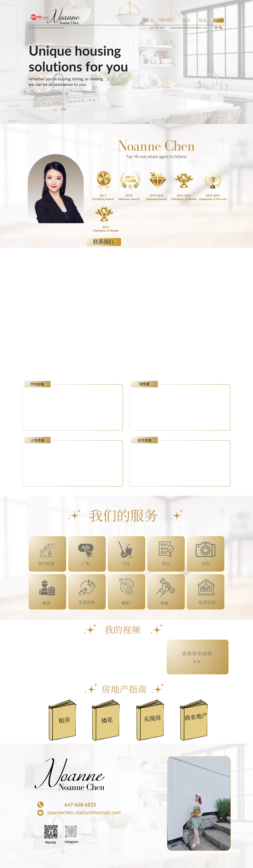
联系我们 (103, 242)
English (218, 20)
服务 (186, 20)
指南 (202, 20)
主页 (150, 20)
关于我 (164, 20)
